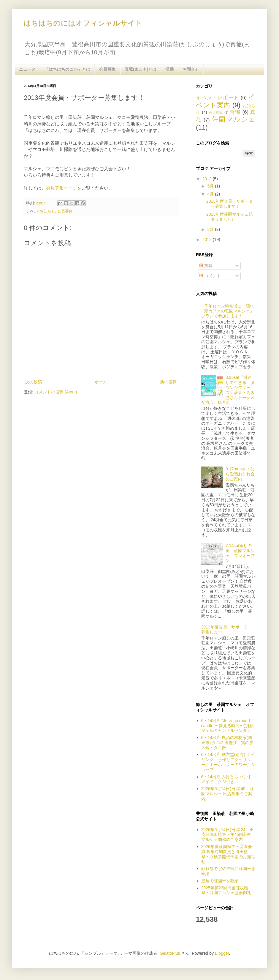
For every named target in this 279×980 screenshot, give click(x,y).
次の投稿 (34, 382)
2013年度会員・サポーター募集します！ (230, 204)
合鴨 (235, 112)
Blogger (222, 953)
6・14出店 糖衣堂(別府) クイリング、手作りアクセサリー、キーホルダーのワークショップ (228, 762)
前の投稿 (168, 382)
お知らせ (47, 211)
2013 (208, 179)
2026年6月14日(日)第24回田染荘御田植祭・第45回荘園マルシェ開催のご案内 (228, 835)
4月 (211, 194)
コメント (210, 276)
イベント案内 (226, 101)
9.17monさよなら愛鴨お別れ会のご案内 (240, 474)
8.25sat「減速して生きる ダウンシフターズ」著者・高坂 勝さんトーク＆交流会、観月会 (230, 390)
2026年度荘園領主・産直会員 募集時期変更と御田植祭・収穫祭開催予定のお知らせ (228, 854)
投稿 (206, 266)
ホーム (101, 382)
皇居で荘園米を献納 (220, 881)
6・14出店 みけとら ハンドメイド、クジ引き (227, 779)
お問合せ (191, 69)
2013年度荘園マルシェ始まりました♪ (230, 217)
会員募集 (107, 69)
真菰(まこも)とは (141, 69)
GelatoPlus (170, 953)
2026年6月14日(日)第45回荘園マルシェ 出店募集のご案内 (228, 794)
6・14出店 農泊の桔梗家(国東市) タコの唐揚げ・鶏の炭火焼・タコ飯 (228, 743)
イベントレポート (217, 98)
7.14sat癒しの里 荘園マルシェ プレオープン (240, 553)
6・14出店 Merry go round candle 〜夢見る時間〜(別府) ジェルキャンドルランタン (228, 726)
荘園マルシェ (233, 119)
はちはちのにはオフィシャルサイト (83, 23)
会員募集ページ (62, 188)
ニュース (27, 69)
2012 (208, 240)
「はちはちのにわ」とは (67, 69)
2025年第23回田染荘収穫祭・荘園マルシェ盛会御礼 (226, 890)
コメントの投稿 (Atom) (56, 392)
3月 (211, 229)
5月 (211, 186)
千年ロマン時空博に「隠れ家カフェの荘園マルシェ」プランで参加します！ (228, 311)
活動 (169, 69)
